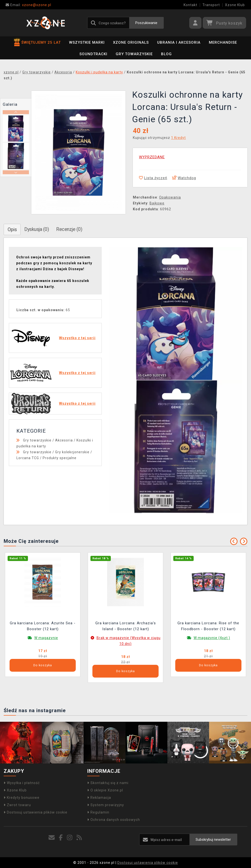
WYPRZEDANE (152, 157)
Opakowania (170, 197)
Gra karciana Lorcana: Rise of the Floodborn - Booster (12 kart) (208, 626)
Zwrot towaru (17, 805)
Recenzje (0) (69, 229)
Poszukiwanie (146, 23)
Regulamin (98, 812)
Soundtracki (93, 54)
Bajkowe (157, 203)
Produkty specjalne (60, 458)
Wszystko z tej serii (77, 338)
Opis (12, 229)
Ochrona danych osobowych (114, 820)
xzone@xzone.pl (28, 5)
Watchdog (184, 178)
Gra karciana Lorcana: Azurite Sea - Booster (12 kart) (43, 626)
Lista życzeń (153, 178)
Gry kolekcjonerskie (72, 452)
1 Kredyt (178, 138)
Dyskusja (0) (37, 229)
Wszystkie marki (87, 42)
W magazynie (46, 638)
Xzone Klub (235, 5)
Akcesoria (64, 440)
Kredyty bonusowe (22, 798)
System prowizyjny (106, 805)
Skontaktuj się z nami (108, 783)
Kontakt (190, 5)
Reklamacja (99, 798)
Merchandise (223, 42)
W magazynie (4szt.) (212, 638)
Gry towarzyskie (134, 54)
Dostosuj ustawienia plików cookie (36, 812)
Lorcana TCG (28, 458)
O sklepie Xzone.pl (105, 790)
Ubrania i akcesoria (179, 42)
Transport (211, 5)
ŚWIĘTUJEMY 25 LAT (38, 42)
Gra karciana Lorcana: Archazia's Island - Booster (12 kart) (126, 626)
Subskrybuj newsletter (213, 840)
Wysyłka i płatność (22, 783)
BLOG (166, 54)
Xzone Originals (131, 42)
